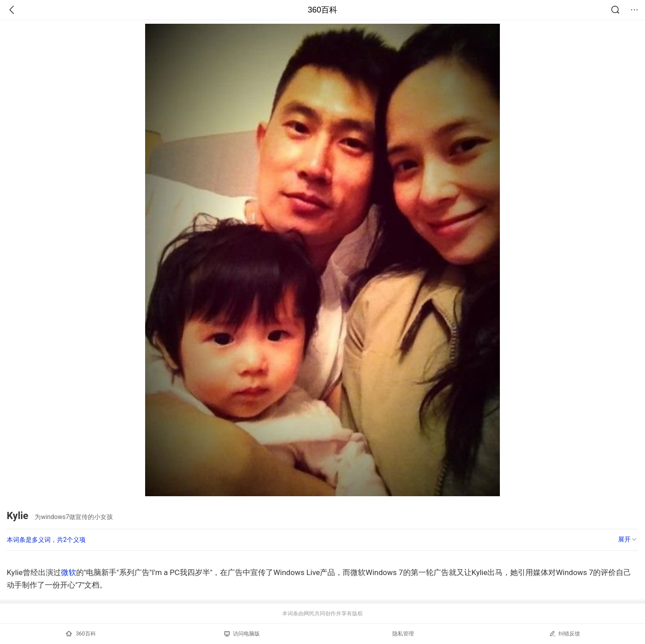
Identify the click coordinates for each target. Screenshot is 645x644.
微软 (69, 572)
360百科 (322, 10)
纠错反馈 (565, 633)
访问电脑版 (242, 634)
